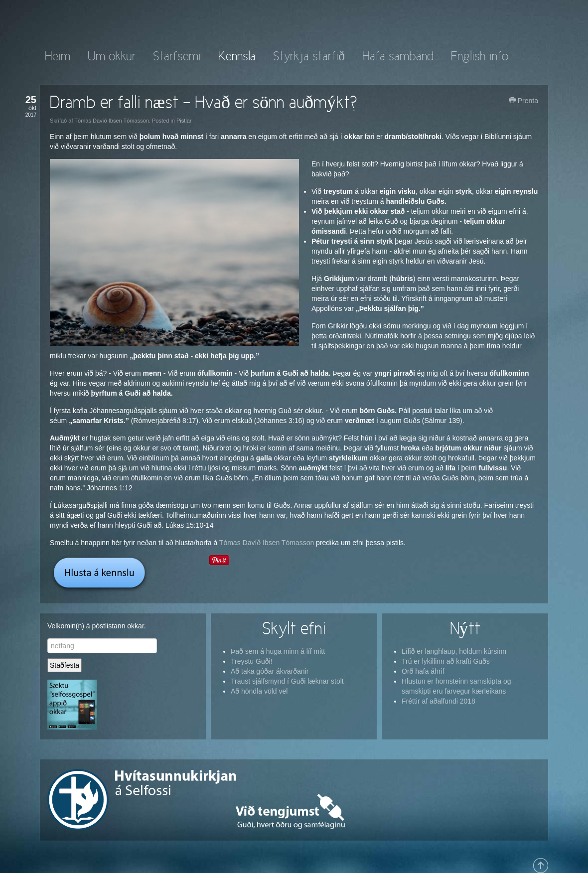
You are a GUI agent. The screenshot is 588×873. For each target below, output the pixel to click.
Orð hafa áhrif (423, 671)
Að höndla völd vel (259, 691)
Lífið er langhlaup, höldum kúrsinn (454, 651)
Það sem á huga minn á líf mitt (278, 651)
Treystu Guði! (252, 661)
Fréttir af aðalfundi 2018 (439, 701)
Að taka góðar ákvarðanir (270, 671)
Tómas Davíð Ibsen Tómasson (267, 543)
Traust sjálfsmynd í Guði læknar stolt (287, 681)
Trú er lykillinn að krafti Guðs (446, 661)
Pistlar (184, 121)
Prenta (523, 101)
